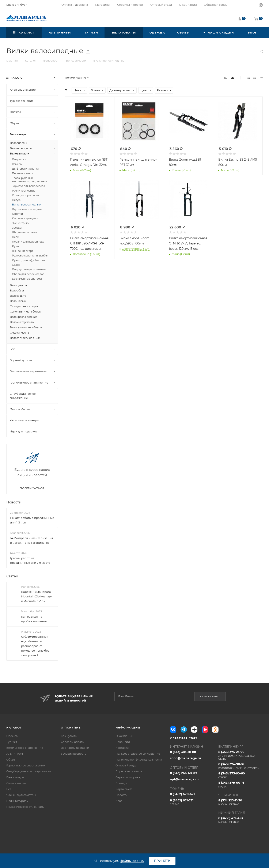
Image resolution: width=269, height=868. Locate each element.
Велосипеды (15, 777)
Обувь (11, 759)
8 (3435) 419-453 (240, 820)
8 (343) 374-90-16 (240, 766)
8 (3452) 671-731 (192, 802)
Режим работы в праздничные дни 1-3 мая (32, 520)
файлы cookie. (132, 861)
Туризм (12, 742)
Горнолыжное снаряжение (26, 765)
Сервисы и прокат (128, 777)
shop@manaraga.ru (185, 758)
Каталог (14, 727)
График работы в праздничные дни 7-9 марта (30, 560)
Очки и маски (16, 783)
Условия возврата (74, 754)
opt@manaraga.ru (184, 779)
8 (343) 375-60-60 (240, 775)
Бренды (121, 783)
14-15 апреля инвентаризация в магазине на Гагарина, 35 (32, 540)
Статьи (12, 576)
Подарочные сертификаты (25, 807)
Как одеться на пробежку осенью (34, 619)
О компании (124, 736)
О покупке (71, 727)
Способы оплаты (73, 742)
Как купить (69, 736)
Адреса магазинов (129, 771)
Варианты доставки (75, 748)
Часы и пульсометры (21, 795)
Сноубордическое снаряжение (29, 771)
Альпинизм (15, 754)
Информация (128, 727)
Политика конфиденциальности (139, 759)
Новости (14, 502)
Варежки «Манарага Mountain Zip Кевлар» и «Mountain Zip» (37, 596)
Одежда (12, 736)
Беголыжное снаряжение (25, 748)
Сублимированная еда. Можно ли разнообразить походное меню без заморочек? (35, 646)
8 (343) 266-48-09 (183, 773)
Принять (162, 861)
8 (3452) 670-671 (182, 794)
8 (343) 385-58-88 (183, 752)
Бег (9, 789)
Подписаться (210, 696)
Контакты (122, 748)
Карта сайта (124, 789)
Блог (119, 801)
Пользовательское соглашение (138, 754)
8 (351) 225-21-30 (240, 802)
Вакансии (123, 742)
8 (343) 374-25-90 (240, 755)
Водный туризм (17, 801)
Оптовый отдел (126, 765)
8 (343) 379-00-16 (240, 785)
